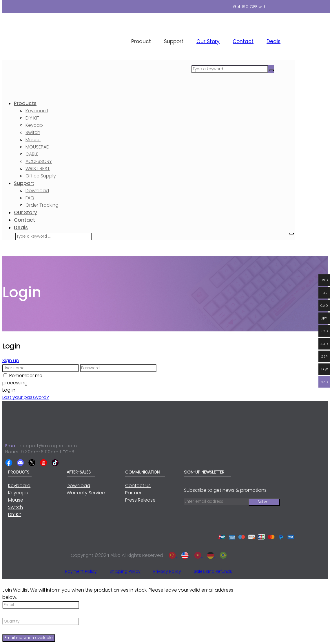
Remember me (26, 376)
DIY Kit (15, 514)
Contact (243, 41)
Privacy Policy (167, 571)
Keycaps (18, 493)
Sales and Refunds (213, 571)
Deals (274, 41)
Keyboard (19, 486)
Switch (16, 507)
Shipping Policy (125, 571)
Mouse (16, 500)
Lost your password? (26, 397)
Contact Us (138, 486)
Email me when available (29, 638)
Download (78, 486)
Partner (133, 493)
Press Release (140, 500)
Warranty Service (86, 493)
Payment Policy (81, 571)
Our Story (208, 41)
